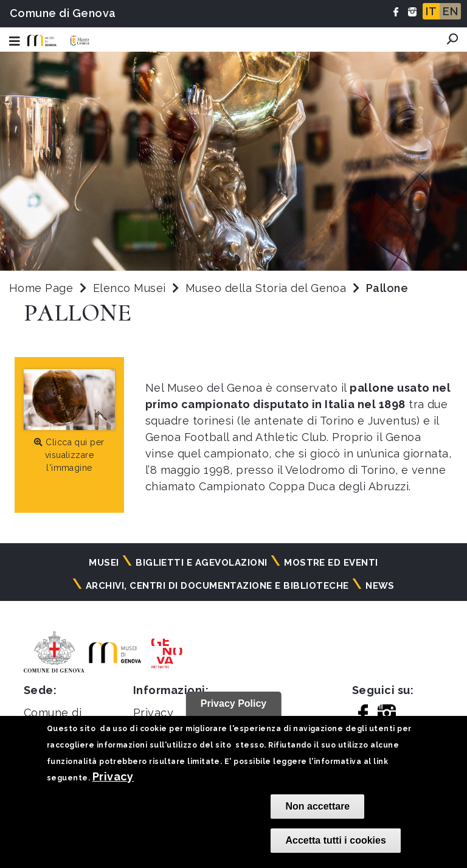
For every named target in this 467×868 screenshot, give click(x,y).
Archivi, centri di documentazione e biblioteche (217, 586)
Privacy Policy (234, 703)
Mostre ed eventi (331, 563)
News (380, 586)
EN (450, 11)
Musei (104, 563)
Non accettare (317, 806)
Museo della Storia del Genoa (268, 288)
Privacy (113, 776)
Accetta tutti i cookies (335, 840)
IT (431, 11)
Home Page (41, 288)
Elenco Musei (130, 288)
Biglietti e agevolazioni (202, 563)
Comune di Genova (63, 13)
